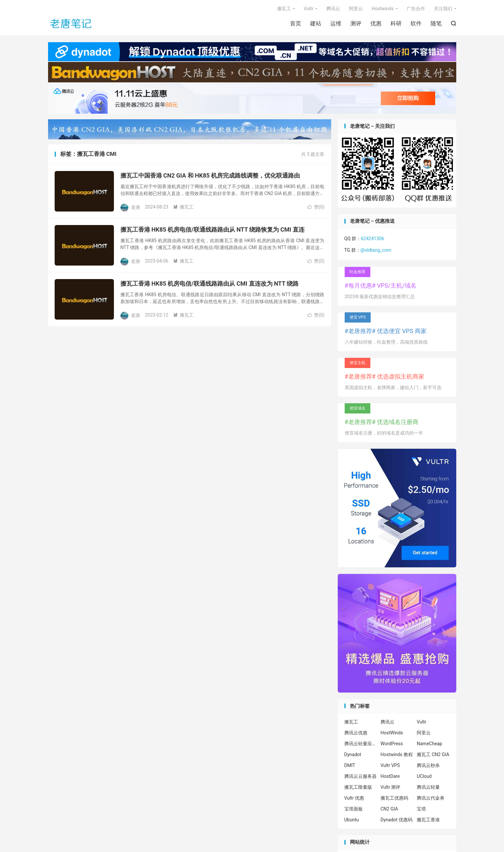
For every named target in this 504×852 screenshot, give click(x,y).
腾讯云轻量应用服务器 (361, 744)
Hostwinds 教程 (397, 754)
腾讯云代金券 (431, 798)
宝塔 (421, 809)
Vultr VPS (390, 765)
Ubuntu (352, 820)
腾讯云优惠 (356, 733)
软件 (416, 23)
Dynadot (353, 754)
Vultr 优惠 (354, 798)
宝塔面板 (354, 809)
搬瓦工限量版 (358, 787)
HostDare (390, 776)
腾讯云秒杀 (428, 765)
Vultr (309, 9)
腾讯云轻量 (428, 787)
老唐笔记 (71, 23)
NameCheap (429, 744)
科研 (396, 23)
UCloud (424, 776)
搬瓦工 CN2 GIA (433, 754)
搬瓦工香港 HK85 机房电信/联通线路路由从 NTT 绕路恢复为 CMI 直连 (213, 229)
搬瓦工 (284, 9)
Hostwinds (383, 9)
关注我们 (443, 9)
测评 (356, 23)
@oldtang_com (376, 250)
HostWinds (392, 733)
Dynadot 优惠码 (397, 820)
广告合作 (416, 9)
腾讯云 (333, 9)
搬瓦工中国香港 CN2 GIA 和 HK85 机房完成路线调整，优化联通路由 (210, 175)
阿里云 (356, 9)
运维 (336, 23)
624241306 (372, 239)
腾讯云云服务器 (360, 776)
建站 (316, 23)
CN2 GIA (389, 809)
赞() (316, 207)
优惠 (376, 23)
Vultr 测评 (391, 787)
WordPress (392, 744)
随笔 (436, 23)
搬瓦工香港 (428, 820)
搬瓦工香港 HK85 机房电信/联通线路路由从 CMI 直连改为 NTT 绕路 (210, 284)
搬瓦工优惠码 (394, 798)
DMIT (350, 765)
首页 (296, 23)
